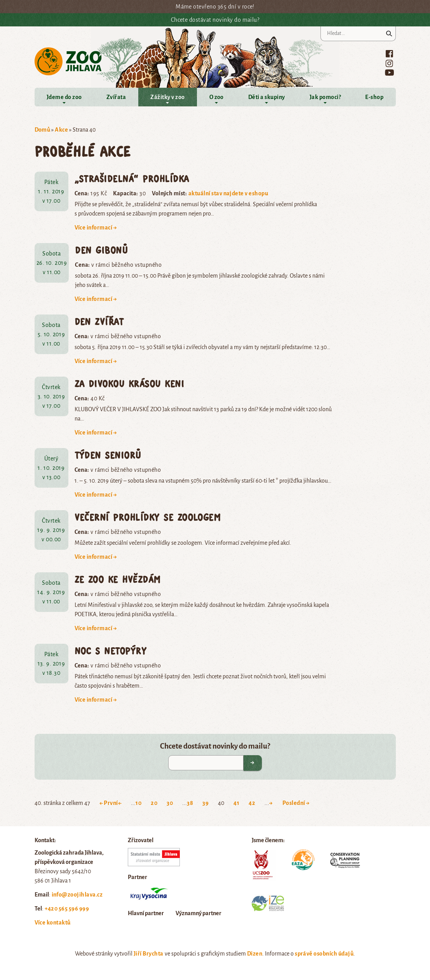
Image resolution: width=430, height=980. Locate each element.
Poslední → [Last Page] (296, 803)
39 (205, 803)
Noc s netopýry (111, 651)
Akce (61, 130)
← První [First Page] (109, 803)
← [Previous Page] (120, 803)
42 (252, 803)
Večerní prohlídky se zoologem (148, 517)
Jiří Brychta (149, 954)
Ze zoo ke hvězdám (118, 579)
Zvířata (116, 97)
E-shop (374, 97)
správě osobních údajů (324, 954)
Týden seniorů (108, 455)
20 (154, 803)
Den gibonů (101, 250)
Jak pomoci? (325, 97)
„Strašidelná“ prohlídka (132, 178)
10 (138, 803)
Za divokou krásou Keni (130, 383)
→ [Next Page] (271, 803)
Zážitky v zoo (167, 97)
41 (236, 803)
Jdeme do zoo (64, 97)
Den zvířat (99, 321)
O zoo (217, 97)
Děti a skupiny (267, 97)
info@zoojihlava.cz (77, 895)
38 (190, 803)
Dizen (255, 954)
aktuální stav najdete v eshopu (228, 193)
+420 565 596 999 (67, 909)
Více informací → (96, 228)
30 (170, 803)
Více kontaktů (53, 923)
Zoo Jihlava (68, 62)
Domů (43, 130)
